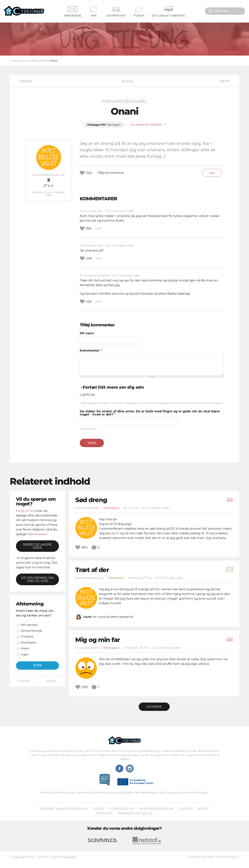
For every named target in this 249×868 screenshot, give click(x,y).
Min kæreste (29, 625)
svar (98, 228)
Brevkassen (38, 534)
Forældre (27, 636)
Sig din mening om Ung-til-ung (37, 579)
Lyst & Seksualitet (35, 61)
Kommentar (91, 351)
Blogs (203, 809)
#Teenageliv (111, 508)
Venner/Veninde (31, 631)
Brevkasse (73, 12)
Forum (139, 12)
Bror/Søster (29, 643)
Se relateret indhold (148, 125)
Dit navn (87, 333)
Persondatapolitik (157, 809)
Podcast (104, 813)
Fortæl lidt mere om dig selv (113, 387)
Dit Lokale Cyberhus (169, 12)
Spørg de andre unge (38, 546)
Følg (212, 173)
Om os (98, 809)
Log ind (186, 809)
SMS (94, 12)
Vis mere (154, 707)
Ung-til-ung (27, 511)
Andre (25, 648)
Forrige (25, 81)
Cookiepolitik (122, 809)
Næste (225, 81)
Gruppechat (116, 12)
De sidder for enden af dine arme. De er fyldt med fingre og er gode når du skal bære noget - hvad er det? (150, 413)
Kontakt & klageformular (64, 809)
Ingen (25, 654)
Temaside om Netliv (135, 813)
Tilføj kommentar (110, 173)
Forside (15, 61)
